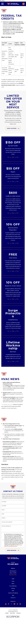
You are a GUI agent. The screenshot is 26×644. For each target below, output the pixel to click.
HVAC (13, 591)
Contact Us (13, 598)
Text (8, 157)
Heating (13, 588)
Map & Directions (13, 575)
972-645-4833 (13, 564)
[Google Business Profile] (6, 604)
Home (13, 581)
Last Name (4, 506)
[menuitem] (7, 613)
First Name (4, 502)
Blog (13, 595)
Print (17, 157)
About (13, 584)
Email (13, 157)
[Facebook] (9, 604)
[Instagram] (20, 604)
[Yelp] (17, 604)
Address (4, 518)
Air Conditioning (13, 586)
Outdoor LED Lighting (13, 593)
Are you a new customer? (7, 522)
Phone (3, 510)
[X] (12, 604)
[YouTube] (14, 604)
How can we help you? (6, 526)
